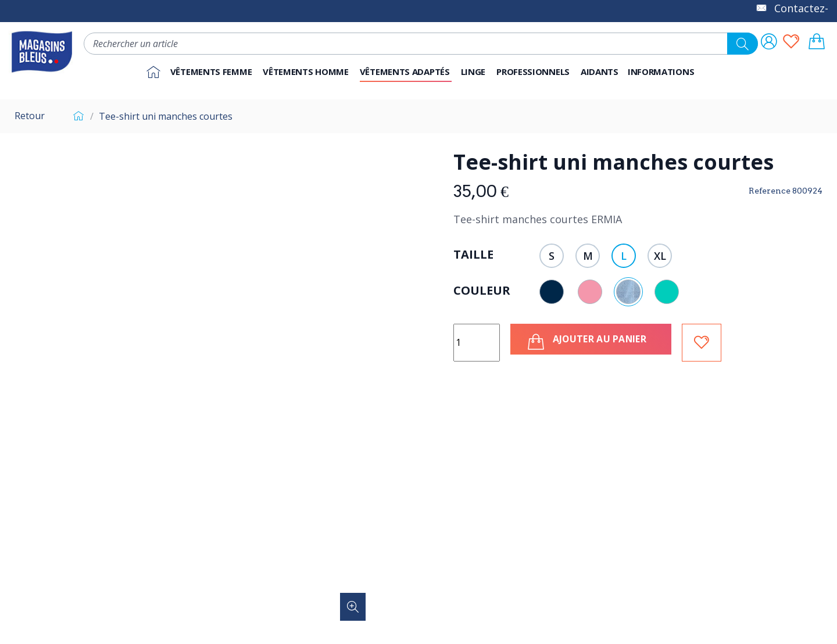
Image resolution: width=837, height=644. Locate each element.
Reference (770, 191)
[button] (534, 72)
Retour (30, 116)
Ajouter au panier (591, 342)
